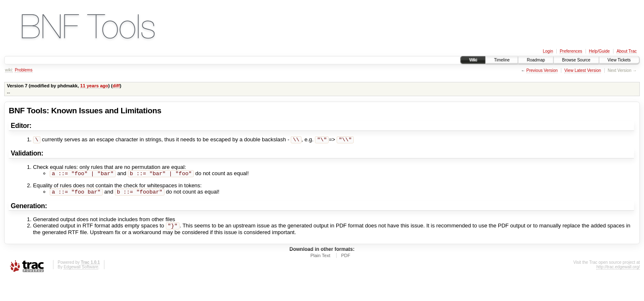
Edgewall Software (81, 270)
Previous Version (542, 70)
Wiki (473, 60)
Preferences (571, 51)
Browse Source (576, 60)
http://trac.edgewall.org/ (618, 270)
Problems (23, 70)
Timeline (502, 60)
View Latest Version (583, 70)
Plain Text (320, 259)
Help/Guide (599, 51)
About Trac (626, 51)
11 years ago (94, 86)
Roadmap (536, 60)
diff (116, 86)
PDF (346, 259)
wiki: (9, 70)
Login (548, 51)
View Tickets (619, 60)
